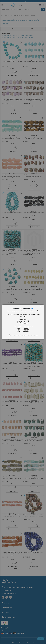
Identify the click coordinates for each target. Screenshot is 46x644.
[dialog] (23, 322)
